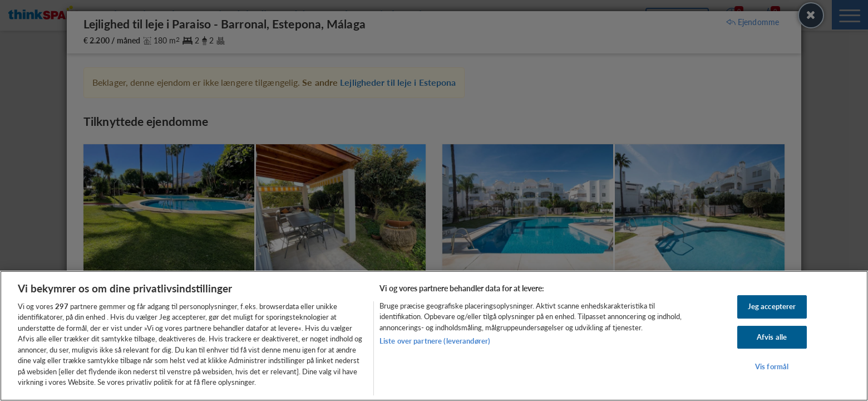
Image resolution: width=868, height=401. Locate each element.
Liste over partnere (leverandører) (435, 341)
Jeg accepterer (772, 306)
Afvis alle (772, 337)
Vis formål (772, 366)
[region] (434, 336)
